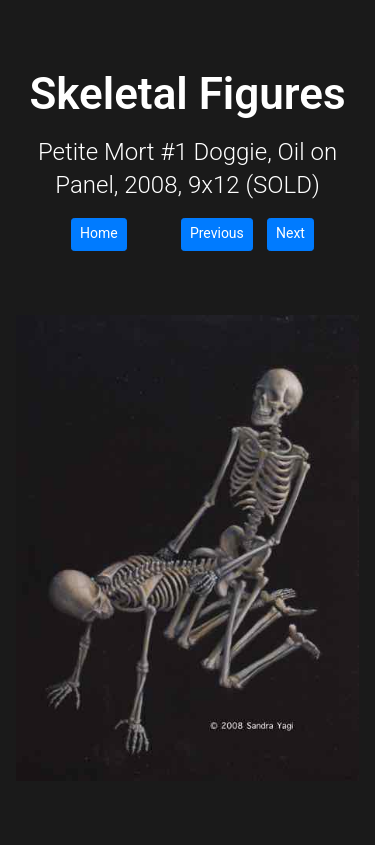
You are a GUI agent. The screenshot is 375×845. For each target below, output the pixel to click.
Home (99, 233)
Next (290, 233)
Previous (217, 233)
